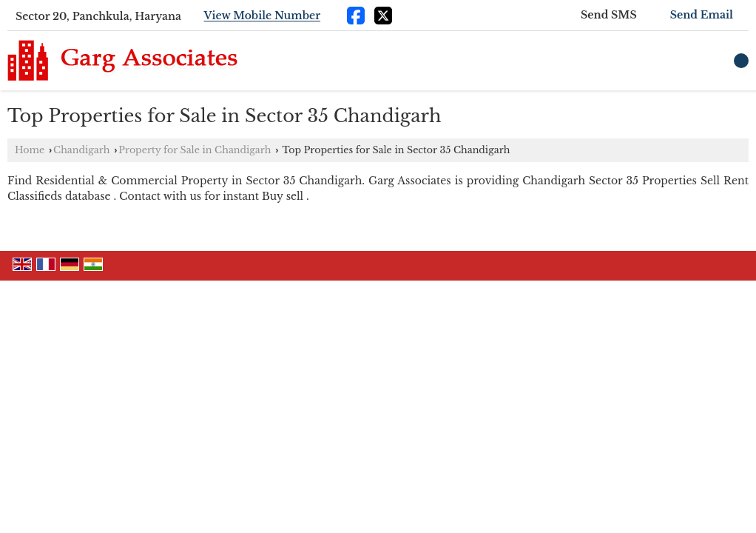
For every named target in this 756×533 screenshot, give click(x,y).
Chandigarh (81, 150)
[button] (263, 16)
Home (30, 150)
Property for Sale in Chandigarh (195, 150)
